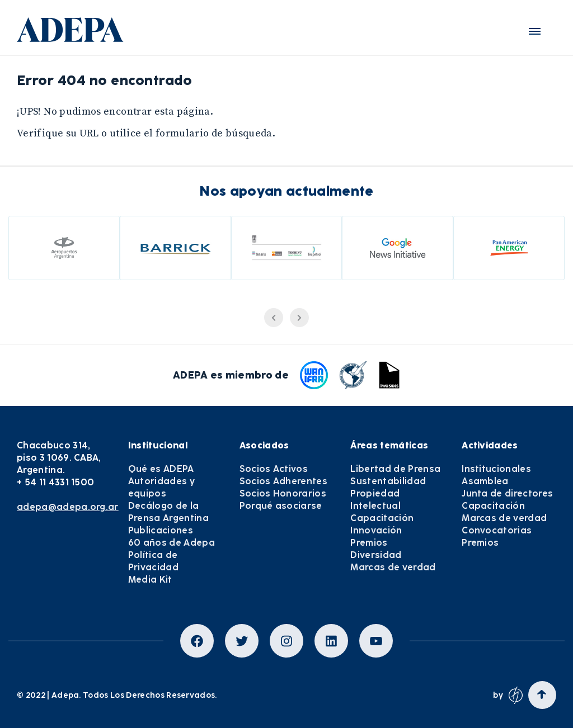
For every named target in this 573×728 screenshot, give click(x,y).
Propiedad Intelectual (375, 500)
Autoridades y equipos (161, 487)
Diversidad (376, 555)
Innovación (376, 530)
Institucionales (496, 469)
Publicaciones (161, 530)
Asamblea (485, 481)
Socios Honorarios (283, 493)
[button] (535, 31)
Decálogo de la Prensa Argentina (168, 512)
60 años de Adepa (172, 543)
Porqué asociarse (281, 506)
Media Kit (150, 580)
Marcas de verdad (393, 567)
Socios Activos (274, 469)
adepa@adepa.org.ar (68, 507)
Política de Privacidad (153, 561)
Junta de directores (507, 493)
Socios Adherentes (283, 481)
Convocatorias (497, 530)
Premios (369, 543)
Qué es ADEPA (161, 469)
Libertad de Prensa (395, 469)
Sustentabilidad (388, 481)
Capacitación (382, 518)
